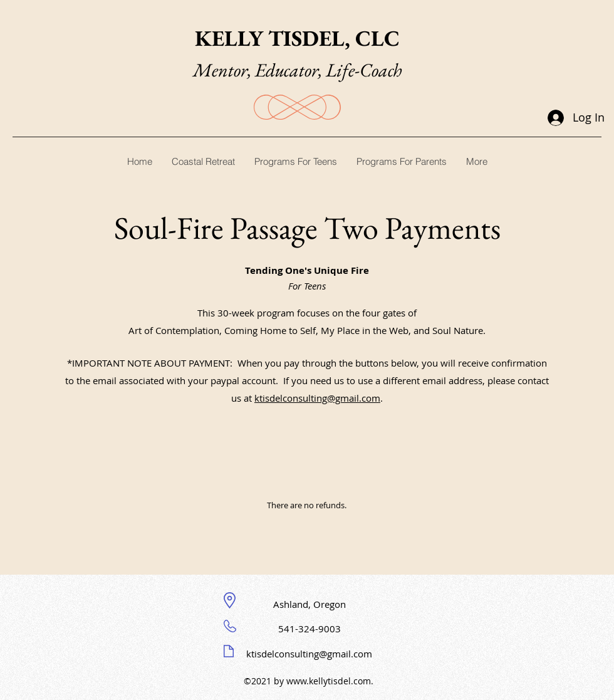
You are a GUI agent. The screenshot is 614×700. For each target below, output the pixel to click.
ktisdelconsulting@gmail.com (317, 398)
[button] (295, 161)
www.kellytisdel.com (329, 681)
